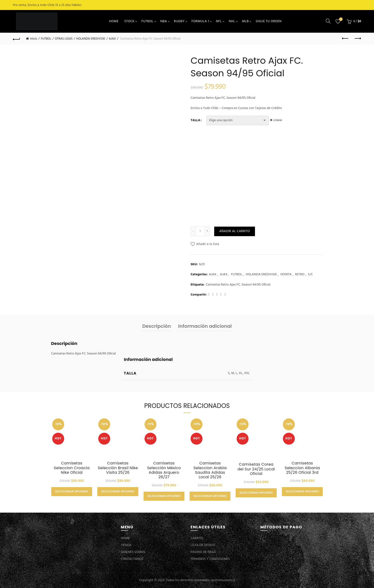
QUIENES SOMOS (133, 552)
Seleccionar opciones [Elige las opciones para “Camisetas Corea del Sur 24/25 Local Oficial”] (256, 493)
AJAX (112, 39)
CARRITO (197, 538)
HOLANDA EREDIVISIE (91, 39)
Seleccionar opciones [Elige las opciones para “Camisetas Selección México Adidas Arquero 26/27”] (164, 496)
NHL (232, 21)
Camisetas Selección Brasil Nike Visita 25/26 (118, 468)
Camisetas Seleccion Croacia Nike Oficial (72, 468)
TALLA (195, 120)
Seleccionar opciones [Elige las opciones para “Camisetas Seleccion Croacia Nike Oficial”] (72, 492)
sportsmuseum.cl (223, 580)
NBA (164, 21)
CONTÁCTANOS (132, 559)
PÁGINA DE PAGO (203, 552)
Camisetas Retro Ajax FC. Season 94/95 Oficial (238, 285)
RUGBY (179, 21)
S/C (310, 275)
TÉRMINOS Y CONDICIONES (210, 559)
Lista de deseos (340, 19)
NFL (219, 21)
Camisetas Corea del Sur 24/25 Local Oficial (256, 469)
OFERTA (286, 275)
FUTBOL (147, 21)
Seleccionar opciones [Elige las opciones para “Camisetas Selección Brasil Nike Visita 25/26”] (118, 492)
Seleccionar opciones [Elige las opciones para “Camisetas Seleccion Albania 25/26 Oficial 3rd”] (302, 492)
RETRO (300, 275)
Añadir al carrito (234, 231)
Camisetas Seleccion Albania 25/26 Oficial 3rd (302, 468)
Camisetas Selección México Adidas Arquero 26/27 (164, 470)
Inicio (34, 39)
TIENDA (126, 545)
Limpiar (279, 120)
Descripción (156, 326)
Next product (357, 38)
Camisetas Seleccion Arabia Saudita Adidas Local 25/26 (210, 470)
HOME (114, 21)
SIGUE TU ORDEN (269, 21)
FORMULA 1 (200, 21)
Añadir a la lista (208, 244)
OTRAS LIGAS (64, 39)
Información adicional (205, 326)
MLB (245, 21)
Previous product (345, 38)
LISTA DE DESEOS (203, 545)
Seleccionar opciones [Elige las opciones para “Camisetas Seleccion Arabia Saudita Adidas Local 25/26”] (210, 496)
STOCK (129, 21)
